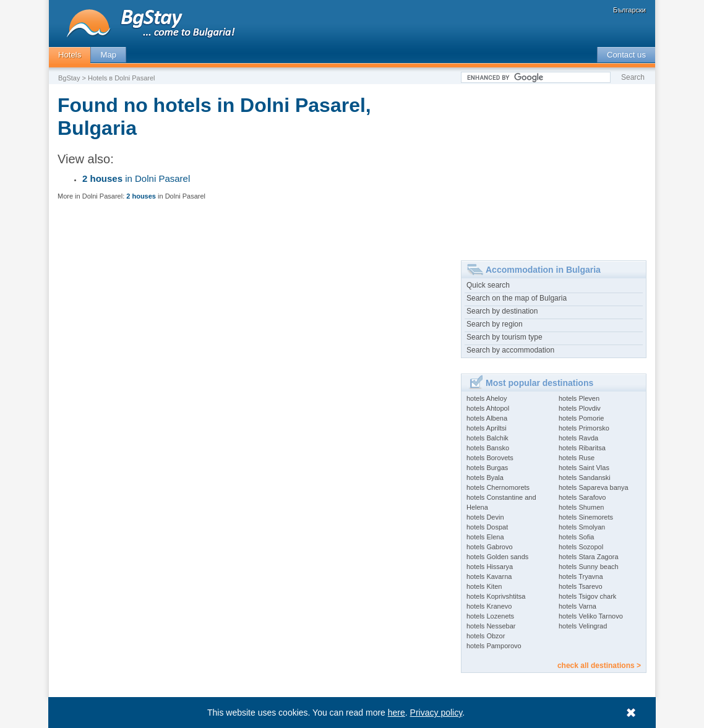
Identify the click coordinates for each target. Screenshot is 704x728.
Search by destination (502, 311)
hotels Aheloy (487, 398)
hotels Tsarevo (581, 586)
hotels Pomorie (581, 418)
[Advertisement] (554, 168)
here (397, 713)
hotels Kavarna (489, 576)
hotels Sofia (576, 537)
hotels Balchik (487, 438)
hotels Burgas (487, 468)
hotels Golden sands (497, 557)
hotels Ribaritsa (582, 448)
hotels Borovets (490, 458)
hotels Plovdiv (580, 408)
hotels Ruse (577, 458)
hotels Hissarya (490, 567)
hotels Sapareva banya (594, 487)
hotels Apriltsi (487, 428)
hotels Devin (485, 517)
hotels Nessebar (491, 626)
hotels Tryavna (581, 576)
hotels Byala (485, 477)
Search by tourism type (504, 337)
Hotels (70, 55)
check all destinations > (599, 666)
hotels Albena (487, 418)
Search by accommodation (510, 350)
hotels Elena (485, 537)
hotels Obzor (486, 636)
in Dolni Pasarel (136, 178)
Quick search (488, 285)
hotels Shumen (581, 507)
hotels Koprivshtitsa (496, 596)
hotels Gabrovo (490, 547)
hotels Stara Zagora (589, 557)
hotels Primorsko (584, 428)
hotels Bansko (488, 448)
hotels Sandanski (585, 477)
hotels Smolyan (582, 527)
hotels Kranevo (489, 606)
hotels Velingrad (583, 626)
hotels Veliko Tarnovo (591, 616)
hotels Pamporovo (494, 646)
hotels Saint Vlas (584, 468)
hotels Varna (577, 606)
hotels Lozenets (490, 616)
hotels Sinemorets (586, 517)
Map (108, 55)
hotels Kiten (484, 586)
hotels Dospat (487, 527)
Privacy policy (436, 713)
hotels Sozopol (581, 547)
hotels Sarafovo (582, 497)
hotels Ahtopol (488, 408)
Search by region (495, 324)
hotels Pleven (579, 398)
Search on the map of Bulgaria (517, 298)
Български (629, 10)
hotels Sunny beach (589, 567)
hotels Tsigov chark (587, 596)
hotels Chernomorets (498, 487)
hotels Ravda (578, 438)
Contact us (626, 55)
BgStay (69, 78)
